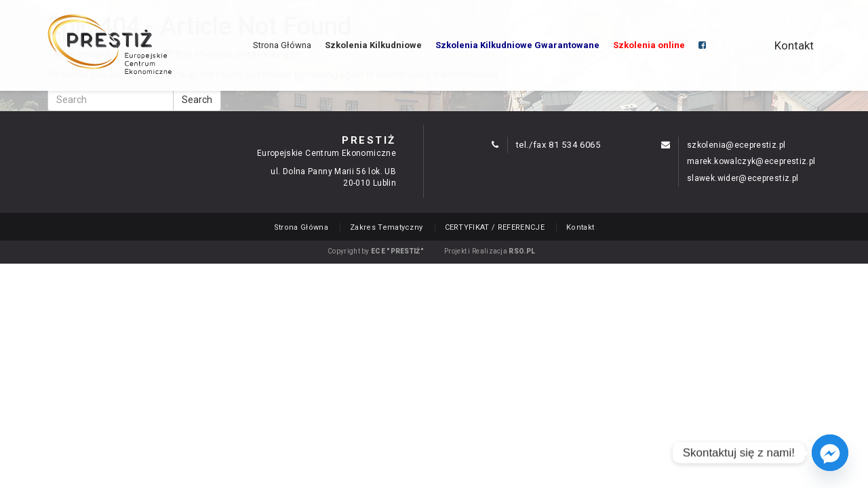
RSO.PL (522, 251)
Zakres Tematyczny (387, 227)
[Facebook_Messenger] (830, 453)
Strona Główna (282, 45)
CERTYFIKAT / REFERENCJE (495, 227)
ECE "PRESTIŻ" (397, 251)
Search (197, 100)
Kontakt (794, 45)
